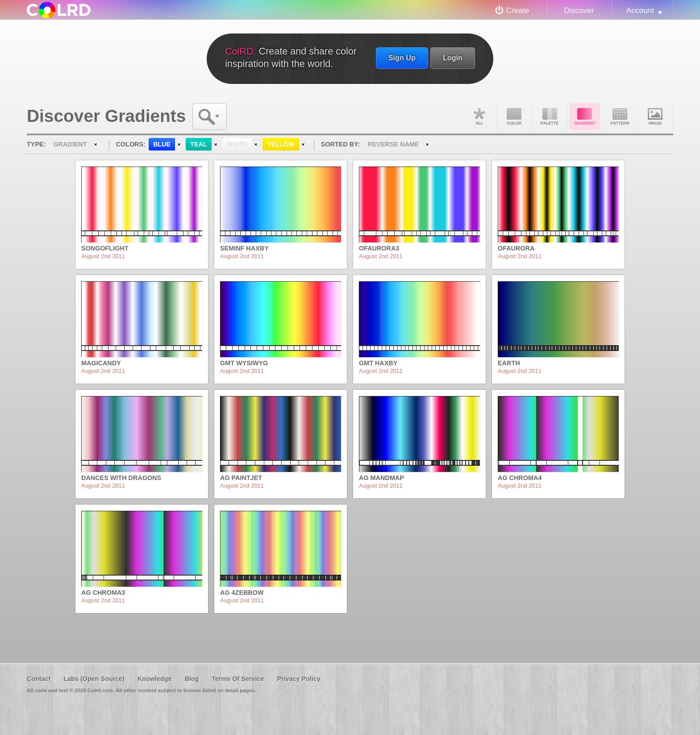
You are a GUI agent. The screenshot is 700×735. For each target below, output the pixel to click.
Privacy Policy (299, 679)
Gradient (585, 117)
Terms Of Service (238, 679)
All (479, 117)
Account (640, 10)
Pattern (620, 117)
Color (514, 117)
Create (518, 10)
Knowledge (155, 679)
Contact (39, 679)
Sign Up (402, 58)
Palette (550, 117)
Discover (579, 10)
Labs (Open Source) (94, 679)
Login (453, 58)
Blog (192, 679)
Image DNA (655, 117)
